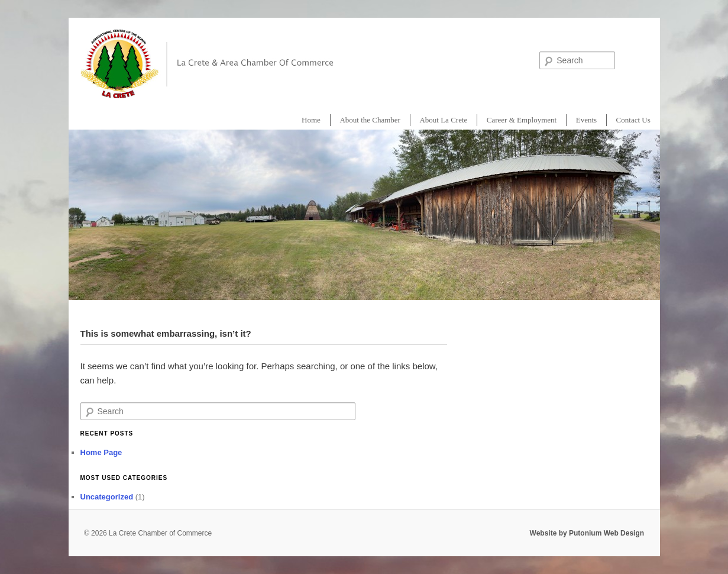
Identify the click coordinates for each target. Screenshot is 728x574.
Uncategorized (107, 497)
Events (586, 120)
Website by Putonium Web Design (587, 533)
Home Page (101, 452)
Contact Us (633, 120)
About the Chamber (370, 120)
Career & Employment (522, 120)
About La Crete (443, 120)
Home (311, 120)
